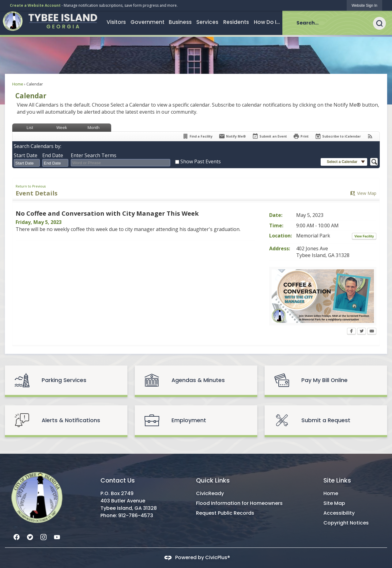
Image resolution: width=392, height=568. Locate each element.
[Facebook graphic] (17, 536)
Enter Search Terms (94, 155)
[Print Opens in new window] (301, 136)
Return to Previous (31, 186)
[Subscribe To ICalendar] (338, 136)
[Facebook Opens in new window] (351, 332)
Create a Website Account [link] (35, 5)
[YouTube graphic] (57, 536)
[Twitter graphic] (30, 536)
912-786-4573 (136, 515)
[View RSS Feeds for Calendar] (370, 136)
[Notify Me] (232, 136)
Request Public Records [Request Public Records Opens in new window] (225, 513)
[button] (383, 23)
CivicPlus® (218, 557)
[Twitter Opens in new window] (362, 332)
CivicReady (210, 493)
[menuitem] (116, 22)
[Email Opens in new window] (372, 332)
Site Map (334, 503)
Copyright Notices (346, 523)
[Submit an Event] (269, 136)
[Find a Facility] (197, 136)
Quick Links (213, 480)
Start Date (26, 155)
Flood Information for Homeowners (239, 503)
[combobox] (27, 163)
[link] (364, 5)
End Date (53, 155)
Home (18, 84)
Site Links (337, 480)
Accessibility (339, 513)
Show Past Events (201, 161)
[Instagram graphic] (43, 536)
